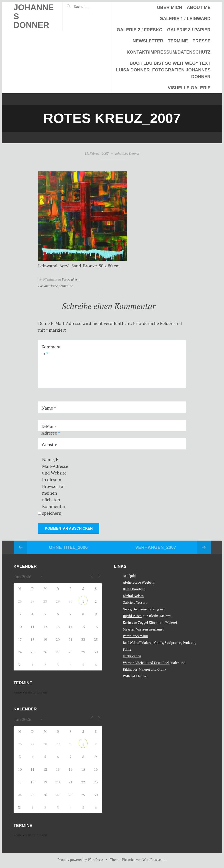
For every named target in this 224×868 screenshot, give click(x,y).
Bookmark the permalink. (56, 286)
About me (199, 7)
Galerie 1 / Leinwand (185, 19)
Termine (178, 41)
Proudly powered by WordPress (81, 860)
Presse (201, 41)
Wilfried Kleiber (135, 676)
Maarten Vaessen (135, 629)
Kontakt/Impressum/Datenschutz (168, 52)
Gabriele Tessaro (135, 602)
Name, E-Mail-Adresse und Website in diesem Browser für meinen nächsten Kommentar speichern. (55, 486)
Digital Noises (133, 596)
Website (49, 444)
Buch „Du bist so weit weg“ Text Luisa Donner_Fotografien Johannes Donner (163, 70)
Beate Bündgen (134, 589)
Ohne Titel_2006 (68, 547)
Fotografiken (71, 279)
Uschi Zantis (132, 656)
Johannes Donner (127, 153)
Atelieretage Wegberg (139, 582)
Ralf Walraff (132, 643)
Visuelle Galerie (189, 88)
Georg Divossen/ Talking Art (144, 609)
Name (49, 408)
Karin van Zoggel (135, 622)
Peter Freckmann (135, 636)
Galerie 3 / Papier (189, 30)
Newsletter (148, 41)
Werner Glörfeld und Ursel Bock (146, 663)
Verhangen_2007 (156, 547)
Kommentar (51, 350)
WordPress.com (154, 860)
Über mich (170, 7)
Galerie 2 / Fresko (140, 30)
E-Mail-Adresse (51, 430)
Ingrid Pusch (132, 616)
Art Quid (129, 576)
